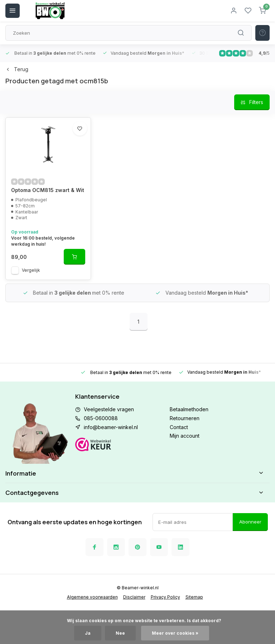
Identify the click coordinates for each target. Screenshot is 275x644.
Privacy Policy (165, 597)
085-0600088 (101, 418)
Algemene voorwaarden (92, 597)
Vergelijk (31, 270)
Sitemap (194, 597)
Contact (179, 427)
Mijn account (185, 436)
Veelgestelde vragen (109, 409)
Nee (120, 633)
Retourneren (185, 418)
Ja (88, 633)
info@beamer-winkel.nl (111, 427)
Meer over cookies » (175, 633)
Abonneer (250, 522)
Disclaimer (134, 597)
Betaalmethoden (189, 409)
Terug (17, 69)
